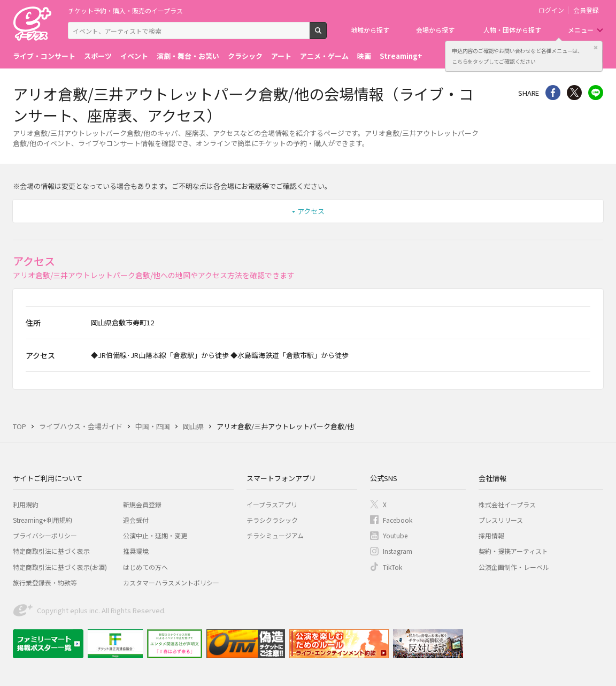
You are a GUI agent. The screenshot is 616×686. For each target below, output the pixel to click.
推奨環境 (136, 551)
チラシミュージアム (275, 535)
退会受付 (136, 520)
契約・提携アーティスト (513, 551)
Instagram (398, 551)
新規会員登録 (142, 504)
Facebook (398, 520)
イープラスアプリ (272, 504)
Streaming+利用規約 (43, 520)
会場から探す (435, 30)
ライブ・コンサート (44, 56)
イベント (134, 56)
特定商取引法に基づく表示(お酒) (60, 567)
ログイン (551, 10)
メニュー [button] (581, 30)
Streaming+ (401, 56)
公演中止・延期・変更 (155, 535)
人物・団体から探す (512, 30)
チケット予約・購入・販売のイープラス (125, 10)
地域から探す (370, 30)
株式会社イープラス (507, 504)
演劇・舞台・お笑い (188, 56)
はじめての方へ (145, 567)
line (596, 93)
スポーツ (98, 56)
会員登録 (586, 10)
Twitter (574, 93)
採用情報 (491, 535)
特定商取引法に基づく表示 (51, 551)
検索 (326, 35)
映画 (364, 56)
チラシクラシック (272, 520)
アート (281, 56)
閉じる (596, 48)
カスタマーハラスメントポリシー (171, 582)
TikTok (392, 567)
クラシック (245, 56)
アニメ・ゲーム (324, 56)
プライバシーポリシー (45, 535)
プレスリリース (501, 520)
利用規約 (26, 504)
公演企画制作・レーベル (514, 567)
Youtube (395, 535)
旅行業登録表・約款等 (45, 582)
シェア (553, 93)
